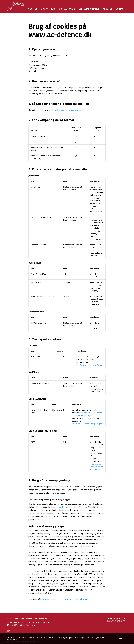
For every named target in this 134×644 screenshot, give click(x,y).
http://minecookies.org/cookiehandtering (70, 110)
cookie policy (12, 639)
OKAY (121, 638)
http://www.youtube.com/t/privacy (90, 365)
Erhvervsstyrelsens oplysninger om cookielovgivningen (64, 599)
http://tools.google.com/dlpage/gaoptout (87, 424)
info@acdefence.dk (63, 507)
